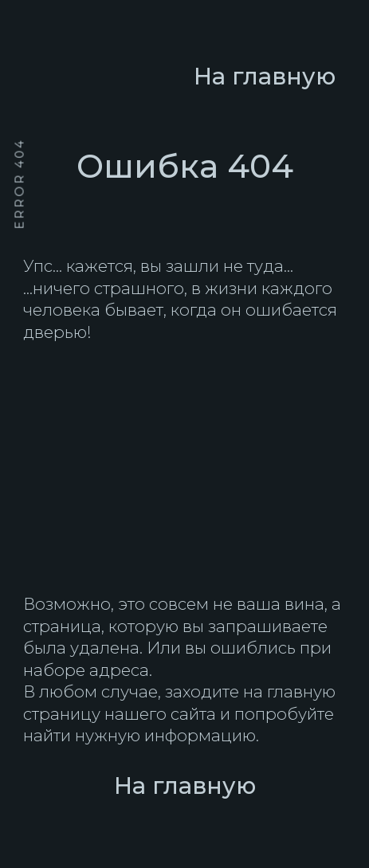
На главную (185, 786)
